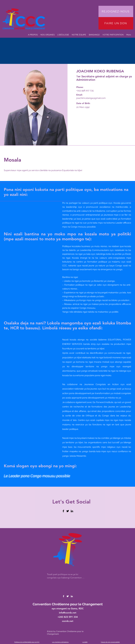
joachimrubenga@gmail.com (91, 98)
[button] (79, 35)
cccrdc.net (68, 621)
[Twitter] (68, 511)
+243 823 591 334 (68, 617)
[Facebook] (63, 511)
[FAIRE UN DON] (116, 23)
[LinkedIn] (72, 511)
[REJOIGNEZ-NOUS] (116, 11)
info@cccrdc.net (68, 613)
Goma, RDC (77, 608)
